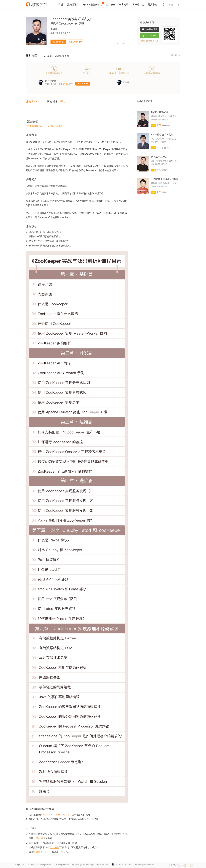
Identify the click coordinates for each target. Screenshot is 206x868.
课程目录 (56, 101)
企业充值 (55, 847)
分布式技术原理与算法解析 (165, 179)
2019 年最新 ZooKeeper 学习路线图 (44, 126)
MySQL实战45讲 (160, 112)
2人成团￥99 (58, 42)
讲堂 (61, 5)
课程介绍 (31, 101)
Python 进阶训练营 (93, 4)
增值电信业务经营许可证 (147, 865)
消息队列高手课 (159, 157)
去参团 (83, 84)
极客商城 (124, 5)
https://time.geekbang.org (56, 815)
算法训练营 (73, 5)
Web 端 (39, 838)
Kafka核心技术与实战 (162, 135)
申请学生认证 (40, 852)
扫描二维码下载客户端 (150, 41)
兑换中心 (152, 5)
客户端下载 (138, 5)
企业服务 (111, 5)
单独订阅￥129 (75, 42)
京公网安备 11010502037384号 (125, 865)
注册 (178, 5)
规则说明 (175, 55)
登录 (171, 5)
